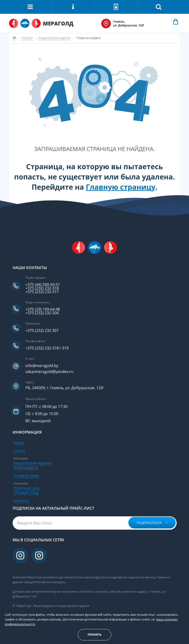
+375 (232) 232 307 (42, 331)
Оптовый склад (26, 492)
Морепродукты (26, 467)
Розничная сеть (27, 488)
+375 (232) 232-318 (42, 288)
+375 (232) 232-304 (42, 313)
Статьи (19, 451)
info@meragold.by (42, 366)
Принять (94, 635)
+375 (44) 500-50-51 (43, 285)
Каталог (27, 38)
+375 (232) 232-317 (42, 292)
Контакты (21, 501)
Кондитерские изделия (54, 38)
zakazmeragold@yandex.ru (49, 372)
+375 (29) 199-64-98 (43, 309)
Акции (19, 443)
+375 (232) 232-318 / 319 (47, 348)
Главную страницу (121, 187)
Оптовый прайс (27, 476)
